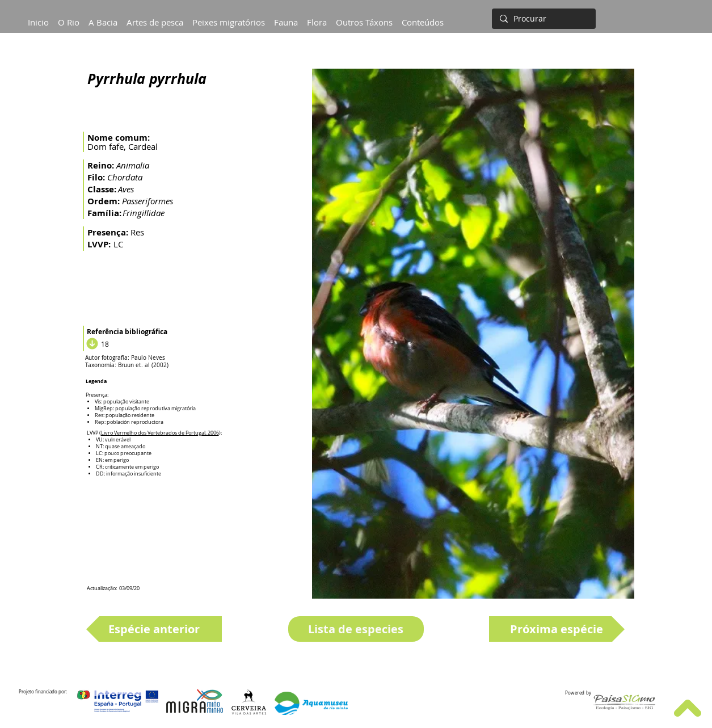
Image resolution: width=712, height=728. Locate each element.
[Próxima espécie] (557, 629)
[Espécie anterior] (154, 629)
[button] (103, 17)
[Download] (91, 344)
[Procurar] (543, 19)
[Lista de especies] (356, 629)
